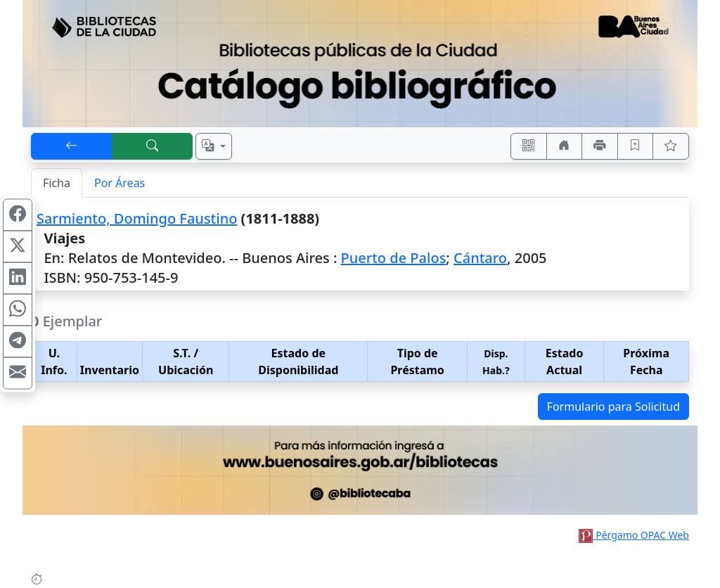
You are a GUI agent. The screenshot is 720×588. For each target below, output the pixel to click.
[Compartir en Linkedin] (18, 279)
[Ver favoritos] (671, 146)
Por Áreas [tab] (120, 183)
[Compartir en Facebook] (18, 215)
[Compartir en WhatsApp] (18, 310)
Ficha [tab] (57, 183)
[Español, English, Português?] (214, 146)
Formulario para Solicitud (613, 407)
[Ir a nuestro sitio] (565, 146)
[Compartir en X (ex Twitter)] (18, 247)
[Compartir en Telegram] (18, 342)
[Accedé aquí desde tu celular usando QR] (529, 146)
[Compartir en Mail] (18, 373)
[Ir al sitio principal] (360, 64)
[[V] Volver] (72, 146)
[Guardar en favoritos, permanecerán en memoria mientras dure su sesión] (636, 146)
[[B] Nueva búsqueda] (153, 146)
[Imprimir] (600, 146)
